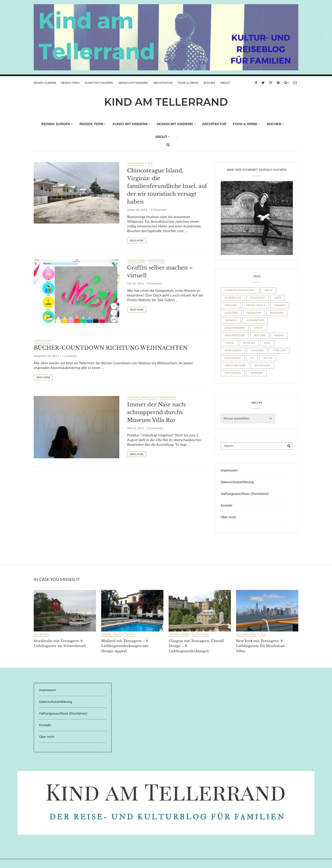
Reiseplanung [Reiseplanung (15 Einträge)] (233, 351)
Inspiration (136, 163)
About (225, 83)
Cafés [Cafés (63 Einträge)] (278, 298)
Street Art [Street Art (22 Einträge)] (279, 351)
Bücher (209, 83)
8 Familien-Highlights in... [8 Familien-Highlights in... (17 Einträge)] (240, 290)
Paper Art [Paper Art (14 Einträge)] (249, 343)
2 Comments (159, 210)
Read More (137, 241)
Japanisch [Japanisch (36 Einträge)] (231, 320)
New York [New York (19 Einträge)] (260, 335)
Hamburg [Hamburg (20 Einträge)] (280, 305)
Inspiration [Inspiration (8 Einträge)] (254, 313)
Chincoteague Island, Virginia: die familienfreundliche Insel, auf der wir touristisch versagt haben (167, 186)
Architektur (163, 83)
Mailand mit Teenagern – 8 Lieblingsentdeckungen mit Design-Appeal (125, 646)
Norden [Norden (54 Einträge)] (279, 335)
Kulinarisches (247, 635)
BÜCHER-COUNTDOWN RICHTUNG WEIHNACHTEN (111, 348)
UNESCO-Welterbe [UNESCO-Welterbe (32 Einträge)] (235, 366)
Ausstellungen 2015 (142, 397)
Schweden (42, 635)
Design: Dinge (111, 635)
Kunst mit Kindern (99, 83)
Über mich (228, 517)
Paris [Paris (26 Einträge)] (267, 343)
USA (150, 163)
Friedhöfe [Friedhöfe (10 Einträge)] (231, 305)
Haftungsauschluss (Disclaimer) (245, 494)
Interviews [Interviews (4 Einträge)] (277, 313)
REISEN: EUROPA (45, 83)
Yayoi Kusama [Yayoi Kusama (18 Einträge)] (233, 373)
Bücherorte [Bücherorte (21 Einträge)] (258, 298)
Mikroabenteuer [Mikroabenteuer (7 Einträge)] (235, 335)
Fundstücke (136, 261)
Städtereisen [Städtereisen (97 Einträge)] (233, 358)
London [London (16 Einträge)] (259, 328)
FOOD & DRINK (188, 83)
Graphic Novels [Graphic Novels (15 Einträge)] (255, 305)
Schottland (201, 635)
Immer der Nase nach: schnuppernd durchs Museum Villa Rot (157, 412)
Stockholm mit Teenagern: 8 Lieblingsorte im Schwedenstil (60, 644)
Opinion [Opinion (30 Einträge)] (229, 343)
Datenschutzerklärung (237, 482)
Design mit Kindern (133, 83)
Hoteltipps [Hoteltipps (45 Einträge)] (231, 313)
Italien (129, 635)
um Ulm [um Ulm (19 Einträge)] (268, 358)
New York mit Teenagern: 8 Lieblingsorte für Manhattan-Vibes (261, 646)
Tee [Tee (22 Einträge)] (252, 358)
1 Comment (69, 356)
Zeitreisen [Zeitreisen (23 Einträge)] (256, 373)
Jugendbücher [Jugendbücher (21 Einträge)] (255, 320)
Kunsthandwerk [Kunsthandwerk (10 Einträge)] (235, 328)
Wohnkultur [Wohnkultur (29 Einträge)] (262, 366)
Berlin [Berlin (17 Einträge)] (268, 290)
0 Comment (154, 283)
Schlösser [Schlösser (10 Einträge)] (257, 351)
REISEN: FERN (70, 83)
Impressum (229, 470)
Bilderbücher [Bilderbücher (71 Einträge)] (233, 298)
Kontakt (227, 505)
